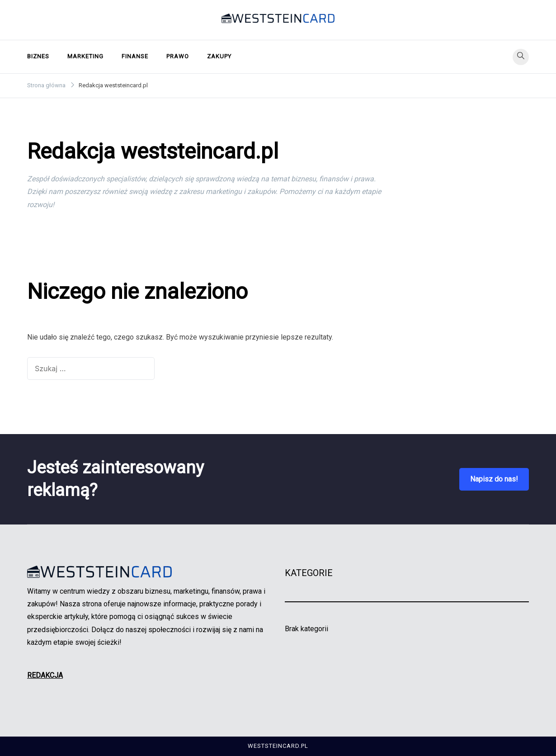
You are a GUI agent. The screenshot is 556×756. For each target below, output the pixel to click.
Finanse (135, 56)
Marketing (85, 56)
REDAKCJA (45, 675)
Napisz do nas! (494, 479)
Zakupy (219, 56)
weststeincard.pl (278, 746)
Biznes (38, 56)
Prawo (178, 56)
